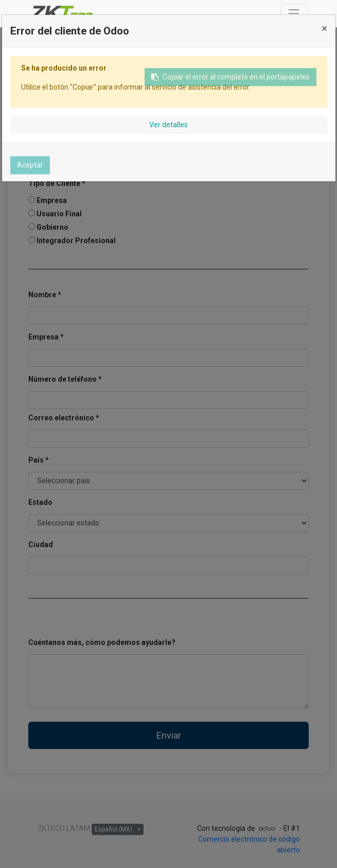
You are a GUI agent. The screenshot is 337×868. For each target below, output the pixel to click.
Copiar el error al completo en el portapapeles (230, 80)
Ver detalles (168, 125)
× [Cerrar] (324, 28)
